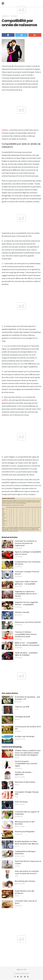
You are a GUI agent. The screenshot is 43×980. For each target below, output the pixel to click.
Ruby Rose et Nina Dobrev (25, 782)
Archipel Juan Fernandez (25, 736)
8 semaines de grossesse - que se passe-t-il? (27, 698)
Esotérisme (5, 16)
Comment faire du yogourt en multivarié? (27, 813)
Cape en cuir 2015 (22, 707)
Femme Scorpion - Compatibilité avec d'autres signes (26, 764)
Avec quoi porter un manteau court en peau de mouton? (27, 872)
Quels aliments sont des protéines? (25, 892)
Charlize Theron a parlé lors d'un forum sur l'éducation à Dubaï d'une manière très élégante (28, 753)
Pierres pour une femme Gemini (28, 622)
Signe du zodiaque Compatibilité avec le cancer (28, 553)
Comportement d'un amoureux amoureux (28, 563)
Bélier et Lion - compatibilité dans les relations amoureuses (27, 644)
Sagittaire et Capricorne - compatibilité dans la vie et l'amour (26, 594)
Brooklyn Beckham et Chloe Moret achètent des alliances (27, 843)
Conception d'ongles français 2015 (27, 793)
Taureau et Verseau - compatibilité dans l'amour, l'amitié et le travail (26, 634)
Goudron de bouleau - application (24, 773)
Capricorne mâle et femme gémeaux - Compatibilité (26, 583)
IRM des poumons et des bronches (25, 823)
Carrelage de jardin (23, 717)
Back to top (22, 970)
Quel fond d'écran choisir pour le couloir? (28, 862)
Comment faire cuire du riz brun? (26, 902)
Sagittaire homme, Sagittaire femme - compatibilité (26, 603)
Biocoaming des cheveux (25, 881)
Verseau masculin (22, 612)
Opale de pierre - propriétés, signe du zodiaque (26, 654)
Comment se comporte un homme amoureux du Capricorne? (26, 543)
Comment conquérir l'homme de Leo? (27, 573)
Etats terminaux (21, 802)
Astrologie (14, 16)
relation (5, 130)
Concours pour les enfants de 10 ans (28, 728)
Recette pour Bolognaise (25, 832)
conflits (5, 400)
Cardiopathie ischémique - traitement (26, 853)
